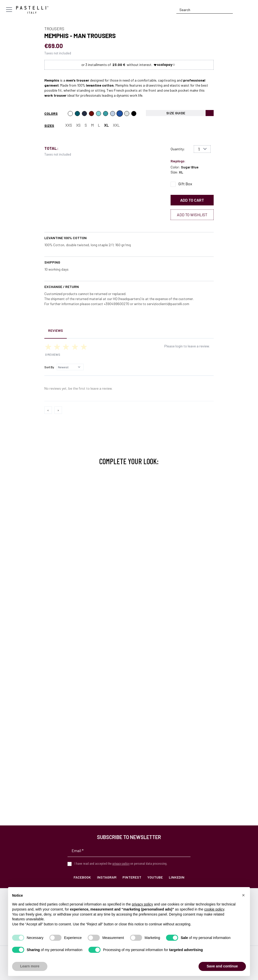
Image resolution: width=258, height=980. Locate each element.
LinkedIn (177, 877)
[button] (243, 895)
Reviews (56, 330)
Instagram (107, 877)
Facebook (82, 877)
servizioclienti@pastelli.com (168, 304)
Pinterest (132, 877)
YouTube (155, 877)
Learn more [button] (30, 966)
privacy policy (121, 863)
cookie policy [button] (214, 909)
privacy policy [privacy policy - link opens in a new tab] (142, 904)
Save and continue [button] (222, 966)
